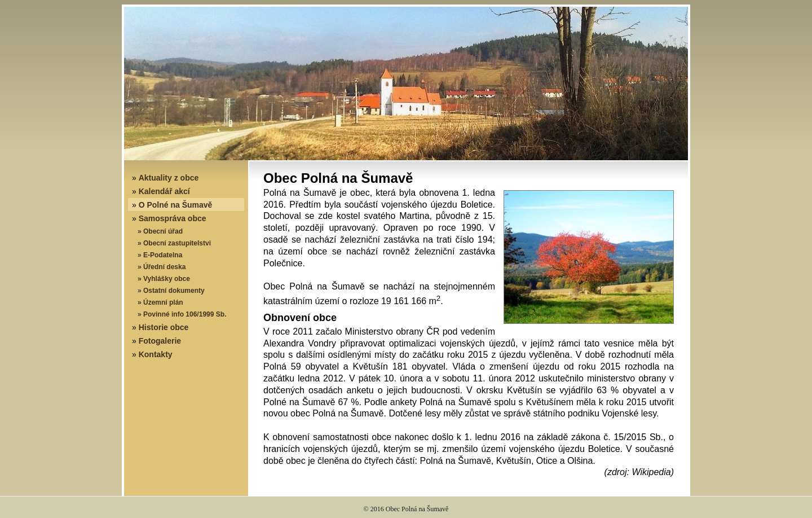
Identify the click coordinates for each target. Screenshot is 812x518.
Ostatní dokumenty (174, 291)
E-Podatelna (163, 255)
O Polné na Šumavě (176, 205)
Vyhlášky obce (167, 279)
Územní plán (163, 302)
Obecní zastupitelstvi (177, 243)
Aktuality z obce (169, 178)
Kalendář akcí (164, 191)
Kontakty (156, 354)
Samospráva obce (173, 218)
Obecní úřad (163, 231)
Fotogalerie (160, 341)
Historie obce (164, 327)
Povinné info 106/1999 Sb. (185, 314)
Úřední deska (164, 267)
